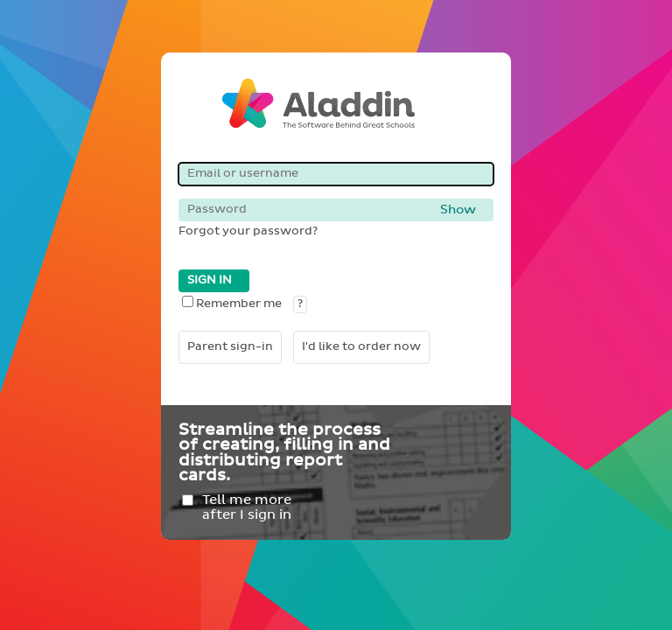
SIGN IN (210, 280)
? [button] (300, 304)
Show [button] (458, 210)
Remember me (232, 304)
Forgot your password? (248, 231)
